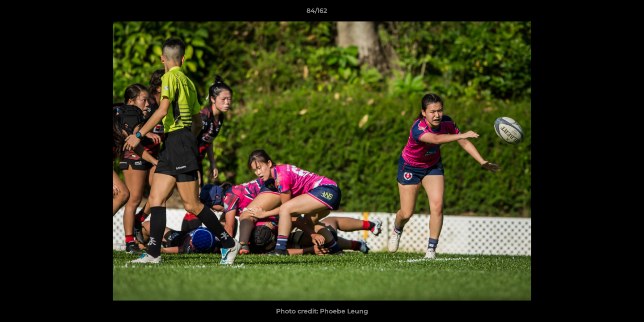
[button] (606, 13)
